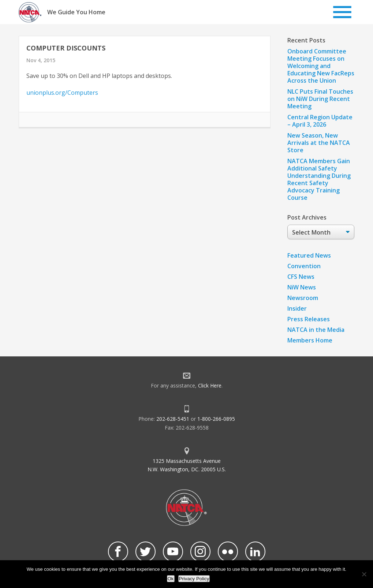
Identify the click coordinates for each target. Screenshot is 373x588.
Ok (171, 579)
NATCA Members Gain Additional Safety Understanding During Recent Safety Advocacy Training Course (319, 179)
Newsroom (303, 298)
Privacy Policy (194, 579)
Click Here (210, 385)
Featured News (309, 255)
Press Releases (309, 319)
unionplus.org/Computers (62, 93)
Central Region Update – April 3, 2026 (320, 121)
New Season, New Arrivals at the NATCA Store (319, 143)
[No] (364, 574)
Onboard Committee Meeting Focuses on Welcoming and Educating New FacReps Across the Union (321, 66)
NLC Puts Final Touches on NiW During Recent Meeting (320, 99)
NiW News (302, 287)
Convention (304, 266)
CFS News (301, 277)
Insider (297, 308)
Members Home (310, 340)
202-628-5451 (173, 419)
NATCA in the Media (316, 330)
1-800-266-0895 (216, 419)
